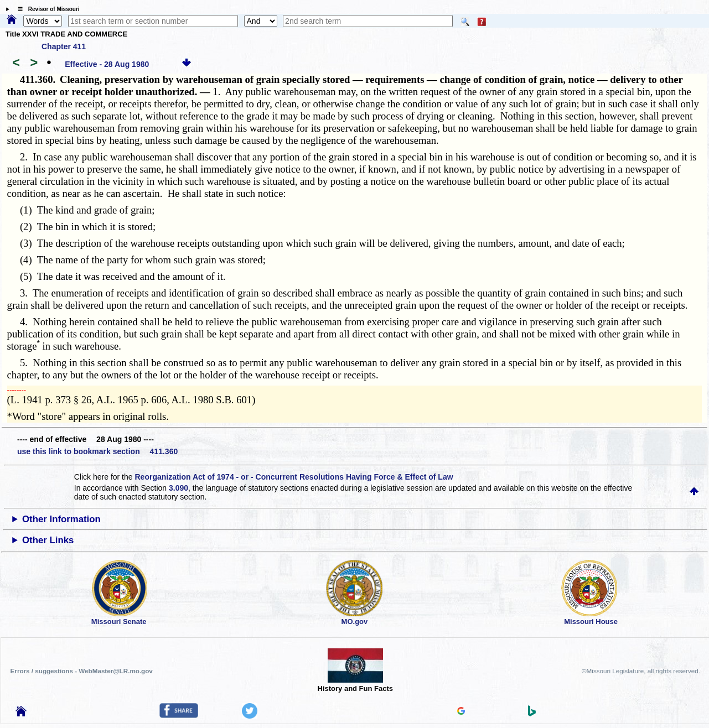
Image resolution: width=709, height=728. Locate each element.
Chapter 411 (64, 46)
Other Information (61, 519)
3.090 (178, 488)
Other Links (48, 540)
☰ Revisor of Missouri (46, 9)
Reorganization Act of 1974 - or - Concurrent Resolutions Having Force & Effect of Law (294, 477)
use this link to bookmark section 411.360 (97, 451)
